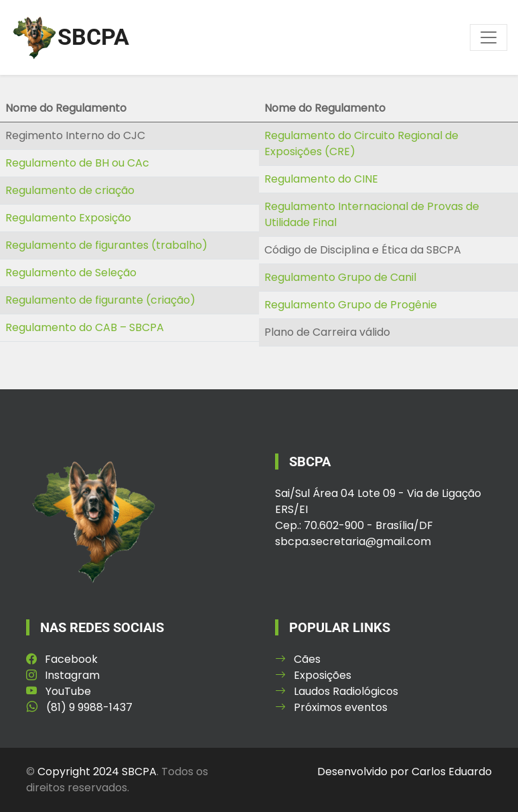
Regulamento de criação (70, 190)
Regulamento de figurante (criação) (100, 300)
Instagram (63, 675)
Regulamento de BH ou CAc (77, 163)
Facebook (62, 659)
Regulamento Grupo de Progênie (351, 305)
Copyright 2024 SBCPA (97, 772)
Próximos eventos (331, 707)
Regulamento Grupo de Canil (340, 277)
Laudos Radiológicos (337, 691)
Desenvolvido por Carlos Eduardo (405, 772)
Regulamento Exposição (68, 218)
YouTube (59, 691)
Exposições (313, 675)
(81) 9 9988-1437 (79, 707)
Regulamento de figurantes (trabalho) (106, 245)
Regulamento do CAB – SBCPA (85, 327)
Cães (298, 659)
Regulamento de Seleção (71, 273)
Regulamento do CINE (321, 179)
